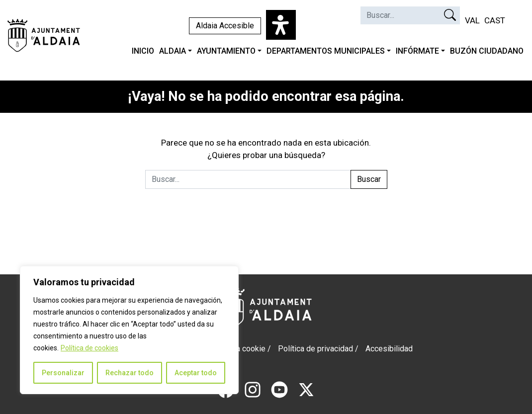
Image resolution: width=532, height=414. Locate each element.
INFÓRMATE (417, 51)
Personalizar (63, 373)
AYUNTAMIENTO (226, 51)
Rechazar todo (130, 373)
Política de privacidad (315, 349)
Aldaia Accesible (225, 26)
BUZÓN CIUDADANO (487, 51)
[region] (129, 330)
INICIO (143, 51)
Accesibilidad (389, 349)
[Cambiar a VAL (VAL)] (472, 21)
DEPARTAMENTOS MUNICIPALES (326, 51)
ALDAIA (173, 51)
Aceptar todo (196, 373)
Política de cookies (89, 348)
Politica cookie (240, 349)
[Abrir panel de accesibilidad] (281, 25)
